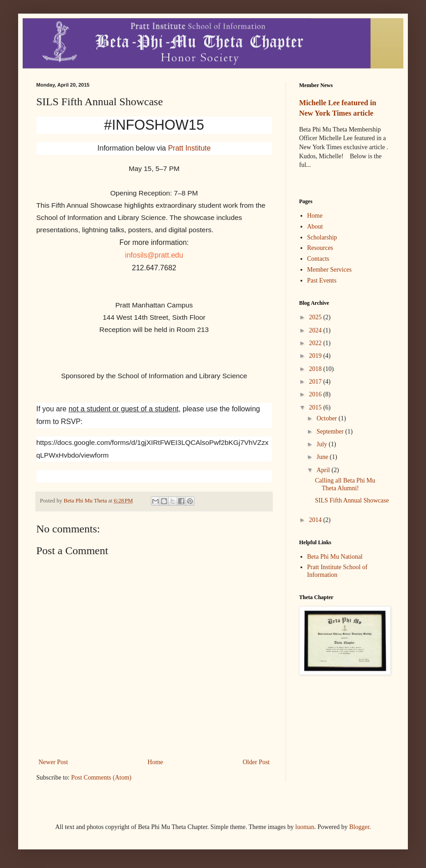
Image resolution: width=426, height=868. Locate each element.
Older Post (257, 762)
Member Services (329, 270)
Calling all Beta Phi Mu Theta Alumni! (345, 484)
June (323, 457)
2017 (316, 382)
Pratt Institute (189, 148)
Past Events (322, 280)
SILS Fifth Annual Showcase (352, 500)
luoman (305, 827)
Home (155, 762)
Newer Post (53, 762)
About (315, 227)
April (324, 470)
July (322, 444)
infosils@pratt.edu (154, 255)
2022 (316, 343)
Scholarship (322, 237)
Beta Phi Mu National (335, 557)
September (331, 432)
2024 (316, 330)
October (327, 418)
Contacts (318, 259)
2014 (316, 520)
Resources (320, 248)
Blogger (359, 827)
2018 (316, 369)
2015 (316, 407)
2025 (316, 317)
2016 (316, 394)
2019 (316, 356)
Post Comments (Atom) (101, 778)
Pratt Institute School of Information (337, 571)
